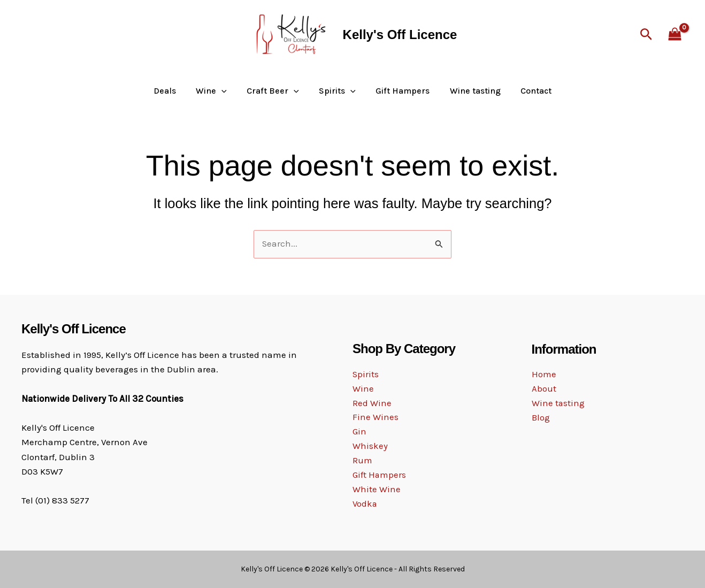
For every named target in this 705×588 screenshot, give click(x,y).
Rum (362, 461)
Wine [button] (217, 91)
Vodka (365, 505)
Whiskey (370, 446)
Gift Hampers (400, 91)
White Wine (377, 490)
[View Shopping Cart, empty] (675, 35)
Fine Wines (376, 417)
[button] (646, 35)
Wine (363, 388)
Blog (541, 418)
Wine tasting (469, 91)
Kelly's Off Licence (400, 35)
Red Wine (372, 403)
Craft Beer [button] (276, 91)
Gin (359, 432)
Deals (173, 91)
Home (544, 375)
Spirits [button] (337, 91)
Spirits (366, 374)
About (544, 389)
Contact (527, 91)
